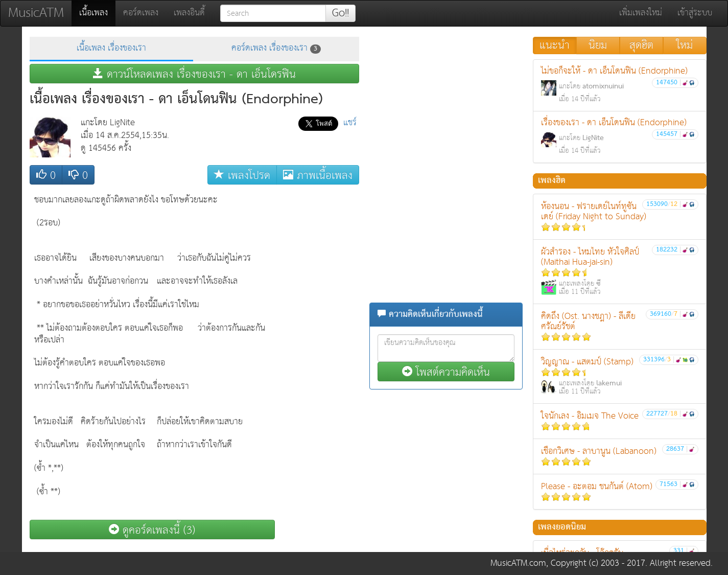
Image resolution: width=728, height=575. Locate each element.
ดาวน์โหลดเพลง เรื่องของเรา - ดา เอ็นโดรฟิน (194, 74)
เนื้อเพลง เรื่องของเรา (111, 48)
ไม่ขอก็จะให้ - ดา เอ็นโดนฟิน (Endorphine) (620, 85)
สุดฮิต (641, 45)
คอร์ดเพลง (141, 13)
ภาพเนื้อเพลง (318, 175)
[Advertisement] (318, 343)
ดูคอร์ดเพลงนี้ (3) (152, 530)
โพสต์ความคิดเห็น (446, 372)
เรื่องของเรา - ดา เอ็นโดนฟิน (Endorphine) (620, 136)
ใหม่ (685, 45)
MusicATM (36, 13)
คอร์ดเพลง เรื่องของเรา (276, 48)
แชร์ (350, 123)
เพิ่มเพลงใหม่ (641, 13)
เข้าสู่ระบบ (695, 13)
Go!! (340, 13)
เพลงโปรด (242, 175)
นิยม (598, 45)
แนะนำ (555, 45)
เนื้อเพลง (97, 13)
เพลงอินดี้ (189, 13)
